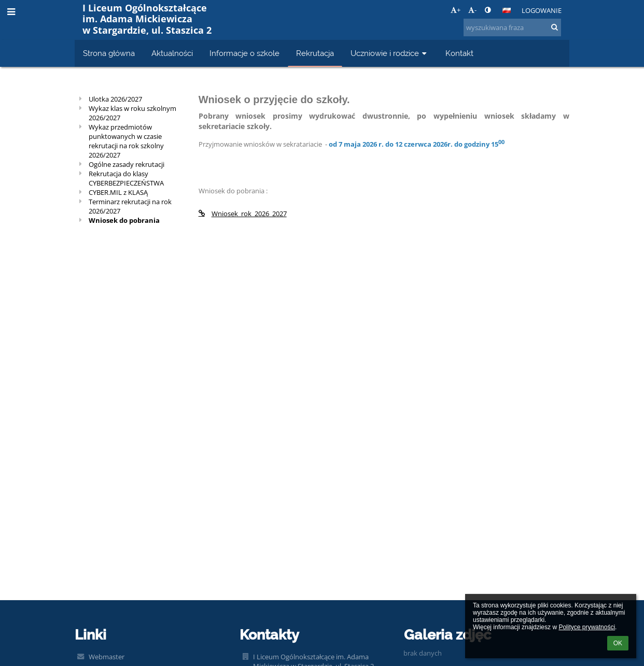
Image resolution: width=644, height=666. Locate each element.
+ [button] (456, 10)
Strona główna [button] (109, 53)
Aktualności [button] (172, 53)
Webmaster (107, 657)
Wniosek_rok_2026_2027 (243, 214)
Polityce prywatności (587, 627)
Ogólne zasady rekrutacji (127, 164)
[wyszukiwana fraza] (512, 27)
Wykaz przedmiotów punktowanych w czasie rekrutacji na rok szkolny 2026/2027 (126, 141)
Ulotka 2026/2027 (115, 99)
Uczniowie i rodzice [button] (390, 53)
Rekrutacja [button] (315, 53)
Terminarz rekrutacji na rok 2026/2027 (130, 206)
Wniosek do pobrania (124, 220)
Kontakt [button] (459, 53)
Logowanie (542, 10)
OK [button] (618, 643)
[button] (507, 10)
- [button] (472, 10)
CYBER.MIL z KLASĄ (118, 192)
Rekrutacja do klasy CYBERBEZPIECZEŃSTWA (126, 178)
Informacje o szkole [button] (244, 53)
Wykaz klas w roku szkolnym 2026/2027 (132, 113)
